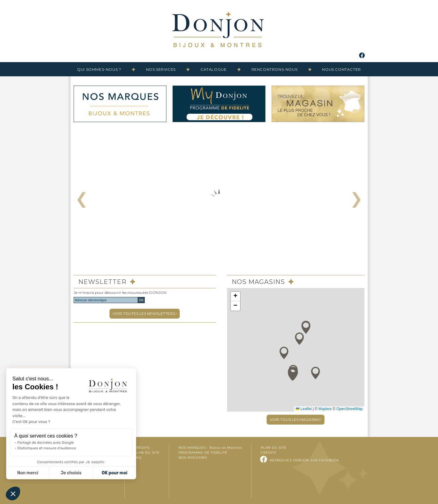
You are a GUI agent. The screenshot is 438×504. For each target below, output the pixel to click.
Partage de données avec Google (46, 443)
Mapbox (325, 409)
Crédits (142, 448)
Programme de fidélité (203, 453)
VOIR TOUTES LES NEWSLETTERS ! (145, 313)
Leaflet (304, 409)
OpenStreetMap (350, 409)
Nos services (161, 69)
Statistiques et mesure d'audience (47, 448)
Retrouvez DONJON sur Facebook (304, 460)
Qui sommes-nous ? (99, 69)
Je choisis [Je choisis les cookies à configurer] (71, 473)
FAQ (138, 457)
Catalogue (213, 69)
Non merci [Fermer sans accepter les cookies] (28, 473)
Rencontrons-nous (275, 69)
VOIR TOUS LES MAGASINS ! (296, 419)
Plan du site (147, 453)
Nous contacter (341, 69)
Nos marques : (210, 448)
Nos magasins (193, 457)
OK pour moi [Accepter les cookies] (115, 473)
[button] (316, 373)
